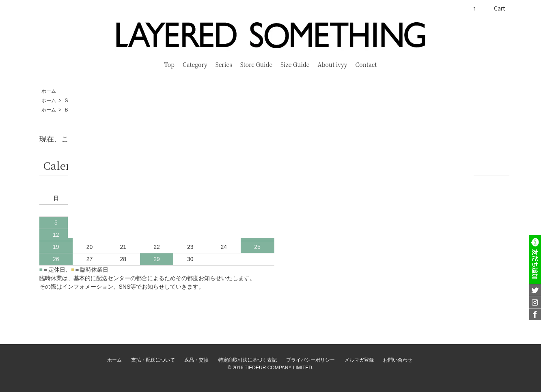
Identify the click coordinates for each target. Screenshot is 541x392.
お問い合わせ (398, 360)
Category (195, 64)
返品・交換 (196, 360)
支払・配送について (153, 360)
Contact (366, 64)
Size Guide (295, 64)
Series (224, 64)
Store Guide (256, 64)
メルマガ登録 (359, 360)
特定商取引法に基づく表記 (248, 360)
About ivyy (333, 64)
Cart (495, 8)
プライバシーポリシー (310, 360)
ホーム (49, 91)
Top (169, 64)
